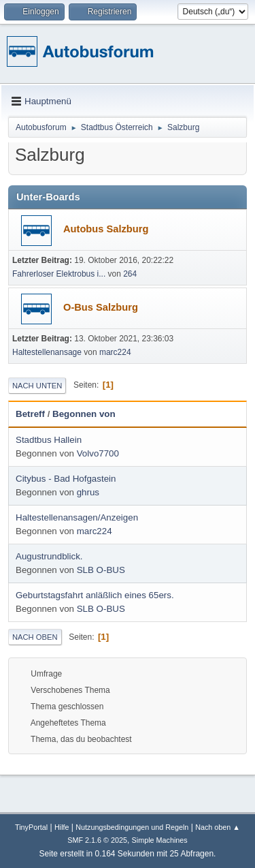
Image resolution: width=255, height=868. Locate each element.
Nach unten (37, 386)
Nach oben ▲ (218, 827)
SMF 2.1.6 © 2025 (97, 840)
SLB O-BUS (101, 570)
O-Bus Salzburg (101, 307)
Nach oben (35, 637)
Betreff (30, 414)
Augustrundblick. (49, 556)
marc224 (115, 352)
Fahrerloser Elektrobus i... (59, 274)
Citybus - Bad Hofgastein (66, 479)
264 (130, 274)
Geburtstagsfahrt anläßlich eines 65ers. (95, 595)
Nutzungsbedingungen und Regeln (132, 827)
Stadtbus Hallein (49, 440)
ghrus (88, 492)
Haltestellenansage (47, 352)
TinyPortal (31, 827)
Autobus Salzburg (106, 229)
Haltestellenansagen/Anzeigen (77, 517)
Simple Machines (160, 840)
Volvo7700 (98, 453)
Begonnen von (84, 414)
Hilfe (62, 827)
